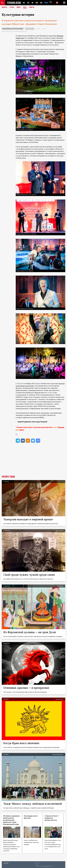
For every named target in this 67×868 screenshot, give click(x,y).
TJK (33, 3)
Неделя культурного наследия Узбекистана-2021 (14, 31)
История (44, 29)
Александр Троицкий (17, 29)
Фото (26, 7)
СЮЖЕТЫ (33, 7)
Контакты (6, 863)
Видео (19, 7)
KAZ (24, 3)
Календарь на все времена (31, 817)
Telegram (61, 427)
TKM (37, 3)
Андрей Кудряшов (7, 29)
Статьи (12, 7)
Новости (5, 7)
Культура (38, 29)
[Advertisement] (40, 459)
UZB (42, 3)
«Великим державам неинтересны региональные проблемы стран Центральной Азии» (11, 820)
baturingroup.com (46, 866)
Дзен (21, 430)
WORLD (47, 3)
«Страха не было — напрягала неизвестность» (52, 818)
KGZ (28, 3)
